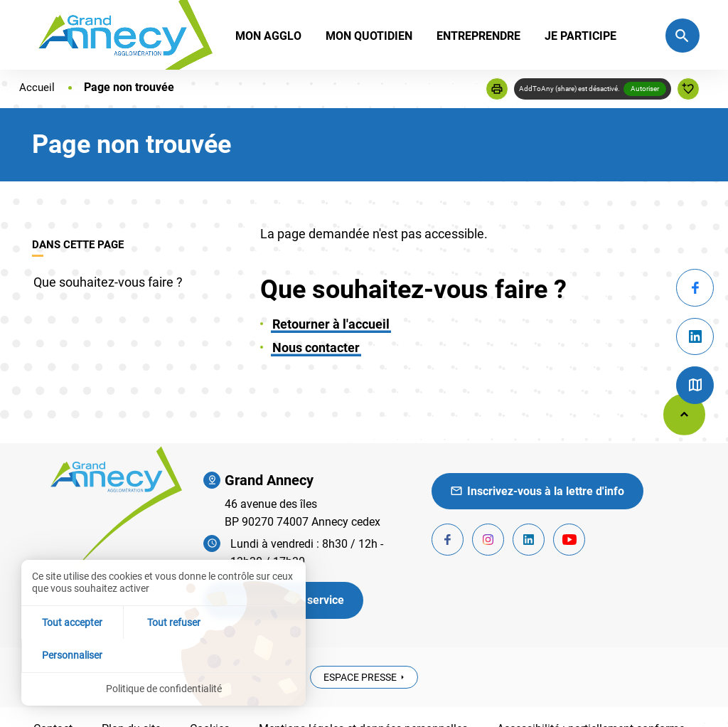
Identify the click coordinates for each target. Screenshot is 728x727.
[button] (497, 89)
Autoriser (645, 89)
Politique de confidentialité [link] (164, 689)
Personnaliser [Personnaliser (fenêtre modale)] (258, 654)
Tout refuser (164, 654)
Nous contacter (316, 347)
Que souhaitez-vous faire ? (108, 282)
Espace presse (360, 677)
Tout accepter (69, 654)
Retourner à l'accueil (331, 324)
